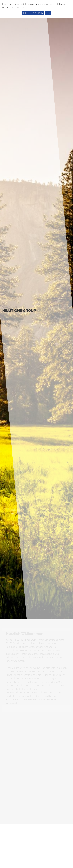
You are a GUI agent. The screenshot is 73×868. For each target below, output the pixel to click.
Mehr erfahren (33, 13)
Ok (48, 13)
